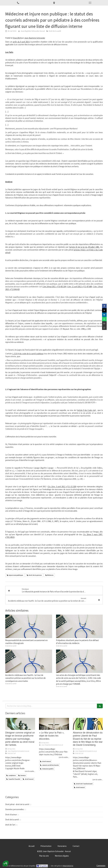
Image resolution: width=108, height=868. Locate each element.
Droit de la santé (12, 820)
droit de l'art (10, 825)
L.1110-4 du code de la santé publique (28, 354)
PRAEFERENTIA (68, 866)
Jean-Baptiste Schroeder (35, 38)
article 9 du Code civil (87, 410)
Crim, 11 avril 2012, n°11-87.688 (80, 287)
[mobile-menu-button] (90, 3)
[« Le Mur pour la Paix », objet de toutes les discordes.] (54, 724)
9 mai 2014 (17, 38)
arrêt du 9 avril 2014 (21, 42)
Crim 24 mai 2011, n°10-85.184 (54, 287)
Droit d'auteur (11, 815)
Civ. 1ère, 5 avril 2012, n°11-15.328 (62, 487)
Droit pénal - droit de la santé (17, 804)
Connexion (101, 866)
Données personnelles (15, 809)
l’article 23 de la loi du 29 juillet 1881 (84, 247)
